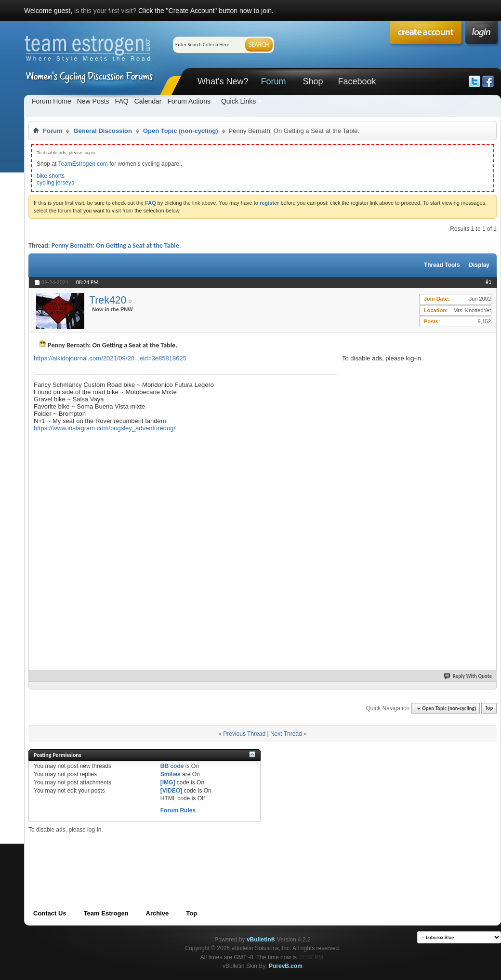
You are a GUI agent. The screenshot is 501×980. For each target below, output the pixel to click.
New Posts (93, 101)
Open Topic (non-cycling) (181, 131)
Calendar (148, 101)
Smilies (171, 774)
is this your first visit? (105, 11)
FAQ (122, 101)
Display (479, 265)
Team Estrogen (106, 913)
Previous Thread (244, 734)
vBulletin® (261, 940)
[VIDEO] (171, 791)
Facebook (357, 81)
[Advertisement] (375, 506)
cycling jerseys (55, 183)
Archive (158, 913)
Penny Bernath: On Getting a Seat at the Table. (116, 245)
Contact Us (50, 913)
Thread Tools (442, 265)
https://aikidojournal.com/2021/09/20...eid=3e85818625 (110, 358)
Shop (313, 81)
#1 (488, 282)
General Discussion (102, 131)
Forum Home (52, 101)
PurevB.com (286, 966)
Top (489, 709)
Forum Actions (189, 101)
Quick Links (238, 101)
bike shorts (51, 176)
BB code (172, 766)
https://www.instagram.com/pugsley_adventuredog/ (105, 428)
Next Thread (286, 734)
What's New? (223, 81)
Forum (273, 81)
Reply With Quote (468, 676)
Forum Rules (178, 810)
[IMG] (168, 782)
